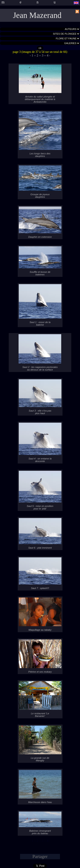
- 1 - (32, 55)
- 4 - (48, 55)
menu (36, 2)
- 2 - (38, 55)
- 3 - (43, 55)
